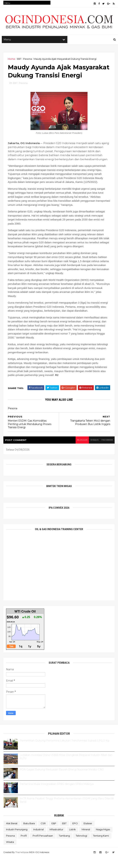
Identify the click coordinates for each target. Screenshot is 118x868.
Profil (24, 847)
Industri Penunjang (17, 840)
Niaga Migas (103, 840)
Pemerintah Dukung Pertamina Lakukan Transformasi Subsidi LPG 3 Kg (64, 752)
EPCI (75, 834)
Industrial (39, 840)
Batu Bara (29, 834)
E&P (54, 834)
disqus (93, 451)
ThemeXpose (22, 863)
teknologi (81, 847)
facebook (107, 451)
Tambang (64, 847)
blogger (81, 451)
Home (12, 60)
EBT (19, 60)
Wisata (10, 853)
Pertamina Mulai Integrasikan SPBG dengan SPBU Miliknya (57, 795)
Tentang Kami (101, 847)
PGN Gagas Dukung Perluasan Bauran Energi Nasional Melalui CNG (62, 781)
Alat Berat (12, 834)
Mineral (86, 840)
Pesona (28, 60)
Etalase (88, 834)
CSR (43, 834)
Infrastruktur (56, 840)
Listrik (72, 840)
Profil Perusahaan (43, 847)
